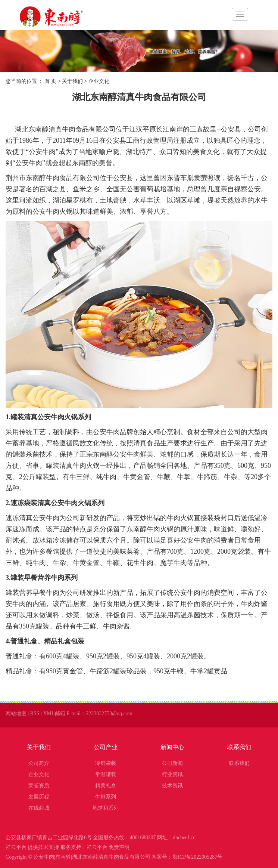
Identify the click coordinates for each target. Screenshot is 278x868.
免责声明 (119, 847)
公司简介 (39, 763)
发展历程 (39, 797)
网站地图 (16, 713)
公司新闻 (172, 763)
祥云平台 (16, 847)
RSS (35, 713)
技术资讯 (172, 786)
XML (49, 713)
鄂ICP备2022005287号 (197, 857)
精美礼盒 (106, 786)
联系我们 (239, 747)
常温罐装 (106, 774)
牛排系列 (106, 797)
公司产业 (106, 747)
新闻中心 (172, 747)
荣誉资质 (39, 786)
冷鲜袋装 (106, 763)
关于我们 (72, 81)
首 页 (51, 81)
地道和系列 (106, 808)
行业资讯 (172, 774)
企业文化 (39, 774)
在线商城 (39, 808)
